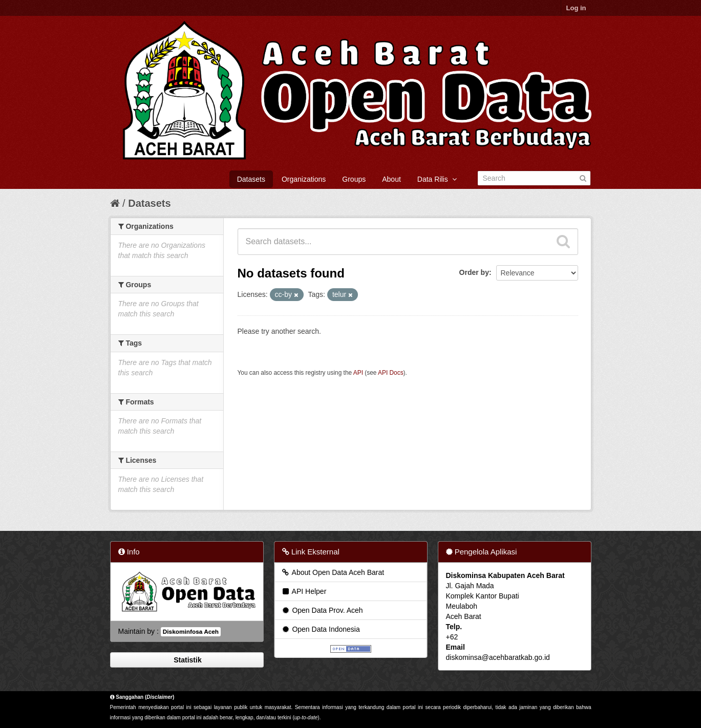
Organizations (304, 179)
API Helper (304, 591)
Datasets (251, 179)
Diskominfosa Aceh (191, 632)
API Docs (391, 373)
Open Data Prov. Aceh (322, 610)
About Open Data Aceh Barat (333, 572)
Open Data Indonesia (321, 629)
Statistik (186, 660)
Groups (354, 179)
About (391, 179)
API (358, 373)
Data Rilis (437, 179)
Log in (576, 8)
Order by (474, 272)
